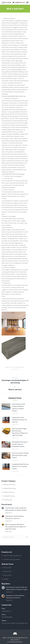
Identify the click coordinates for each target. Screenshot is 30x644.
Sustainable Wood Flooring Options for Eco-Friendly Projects (20, 466)
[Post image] (6, 407)
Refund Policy (7, 571)
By (19, 367)
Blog (12, 367)
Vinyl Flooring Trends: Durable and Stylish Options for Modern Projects (19, 407)
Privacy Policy (7, 575)
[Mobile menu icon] (27, 2)
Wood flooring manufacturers (12, 556)
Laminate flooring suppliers (12, 559)
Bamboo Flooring (9, 492)
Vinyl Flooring (8, 500)
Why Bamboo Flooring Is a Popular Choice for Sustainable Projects (20, 444)
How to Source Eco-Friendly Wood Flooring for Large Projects (20, 455)
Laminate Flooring (9, 496)
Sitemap (6, 579)
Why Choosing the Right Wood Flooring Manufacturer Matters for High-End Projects (20, 432)
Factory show (7, 568)
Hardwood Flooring (9, 485)
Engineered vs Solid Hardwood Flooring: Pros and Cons (19, 420)
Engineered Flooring (10, 488)
